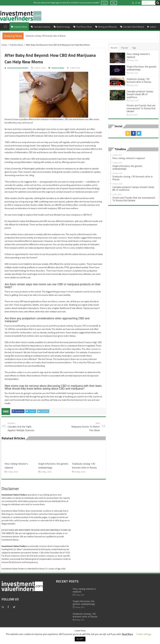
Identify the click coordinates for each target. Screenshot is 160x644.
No (114, 3)
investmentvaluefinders (18, 68)
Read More (127, 634)
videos (152, 27)
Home (6, 26)
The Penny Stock (83, 27)
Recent (114, 48)
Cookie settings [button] (144, 634)
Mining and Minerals (106, 27)
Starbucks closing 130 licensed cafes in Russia (46, 36)
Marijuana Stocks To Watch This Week (84, 427)
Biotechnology (62, 27)
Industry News (19, 27)
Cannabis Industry (40, 27)
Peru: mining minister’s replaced (138, 55)
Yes (104, 3)
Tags (134, 48)
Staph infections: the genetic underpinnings (142, 68)
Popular (125, 48)
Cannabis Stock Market (132, 27)
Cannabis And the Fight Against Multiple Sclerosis (23, 427)
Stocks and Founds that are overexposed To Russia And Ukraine (141, 108)
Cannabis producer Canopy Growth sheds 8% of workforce (140, 94)
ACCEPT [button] (80, 639)
